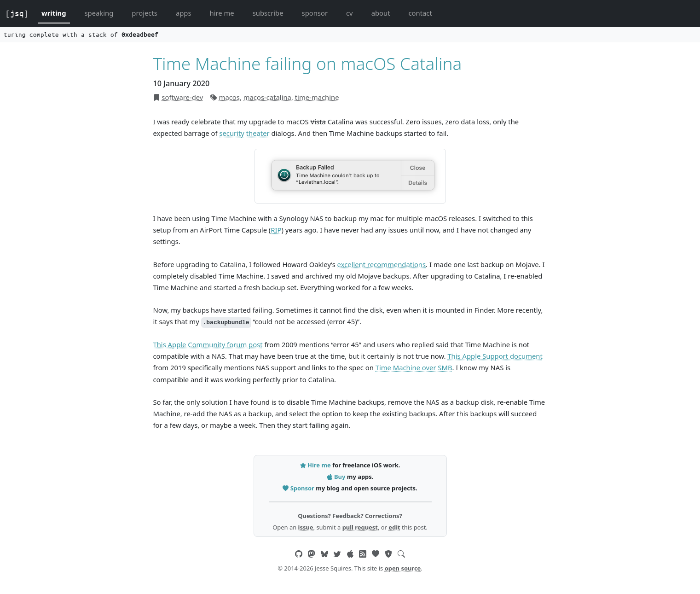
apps (184, 13)
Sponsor (299, 488)
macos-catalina (267, 97)
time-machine (317, 97)
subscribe (268, 13)
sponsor (315, 13)
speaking (99, 13)
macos (229, 97)
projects (145, 13)
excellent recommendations (382, 264)
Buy (337, 477)
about (381, 13)
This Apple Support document (495, 356)
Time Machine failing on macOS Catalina (308, 63)
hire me (222, 13)
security (232, 133)
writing (54, 13)
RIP (276, 230)
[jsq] (17, 13)
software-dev (182, 97)
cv (350, 13)
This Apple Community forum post (208, 344)
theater (258, 133)
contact (420, 13)
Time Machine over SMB (414, 367)
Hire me (316, 465)
